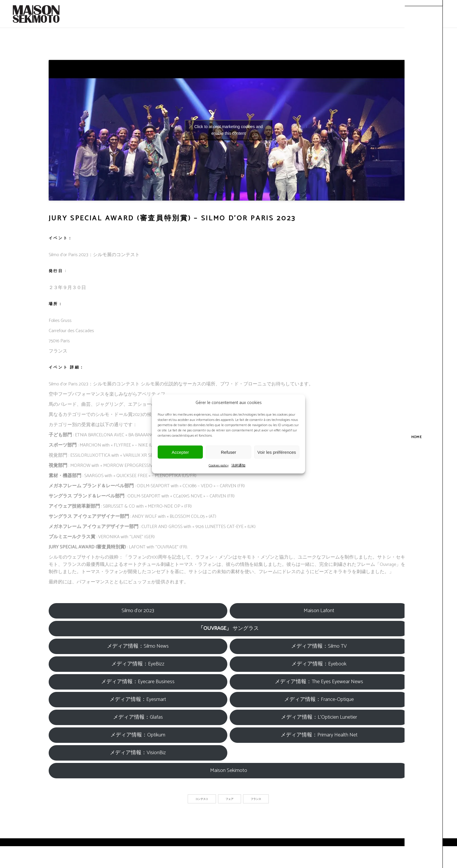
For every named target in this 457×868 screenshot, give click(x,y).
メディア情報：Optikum (138, 735)
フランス (256, 799)
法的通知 (238, 466)
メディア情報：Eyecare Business (138, 682)
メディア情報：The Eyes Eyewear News (319, 682)
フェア (230, 799)
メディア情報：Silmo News (138, 646)
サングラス (228, 628)
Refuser (229, 452)
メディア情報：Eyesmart (138, 699)
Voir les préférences (277, 452)
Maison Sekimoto (229, 770)
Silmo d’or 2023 (138, 611)
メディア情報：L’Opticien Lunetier (319, 717)
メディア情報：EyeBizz (138, 664)
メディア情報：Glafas (138, 717)
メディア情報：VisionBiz (138, 753)
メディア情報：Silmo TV (319, 646)
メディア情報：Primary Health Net (319, 735)
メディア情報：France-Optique (319, 699)
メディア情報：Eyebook (319, 664)
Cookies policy (219, 466)
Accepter (180, 452)
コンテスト (202, 799)
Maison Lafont (319, 611)
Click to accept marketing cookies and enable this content (229, 130)
